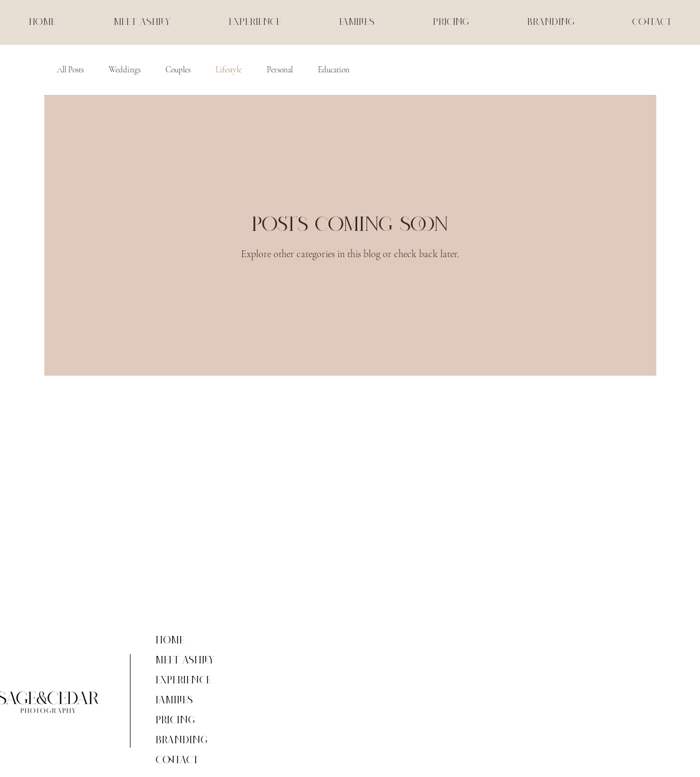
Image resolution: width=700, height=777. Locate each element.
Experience (183, 681)
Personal (280, 70)
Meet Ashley (185, 661)
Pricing (175, 721)
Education (334, 70)
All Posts (70, 70)
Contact (177, 760)
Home (170, 641)
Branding (181, 740)
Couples (178, 70)
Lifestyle (229, 70)
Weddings (125, 70)
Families (174, 701)
